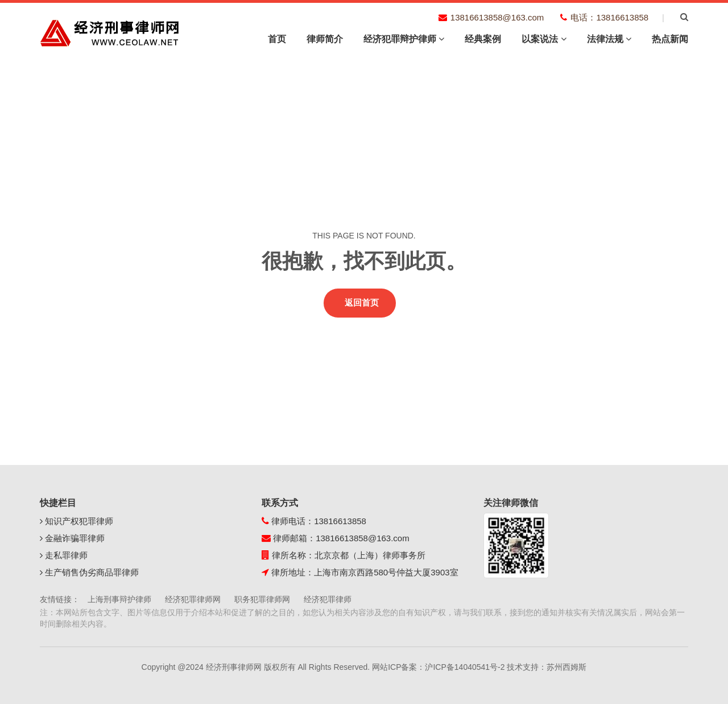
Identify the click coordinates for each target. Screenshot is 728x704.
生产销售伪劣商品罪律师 (89, 572)
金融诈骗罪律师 (72, 538)
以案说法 (544, 39)
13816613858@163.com (363, 538)
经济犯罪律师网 (193, 599)
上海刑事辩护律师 (119, 599)
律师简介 (325, 39)
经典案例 (483, 39)
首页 (277, 39)
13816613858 (340, 521)
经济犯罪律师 (328, 599)
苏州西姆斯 (566, 667)
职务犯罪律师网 (262, 599)
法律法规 (609, 39)
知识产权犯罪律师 (76, 521)
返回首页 (362, 303)
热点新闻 (670, 39)
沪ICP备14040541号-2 (465, 667)
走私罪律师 (64, 555)
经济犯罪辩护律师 (404, 39)
